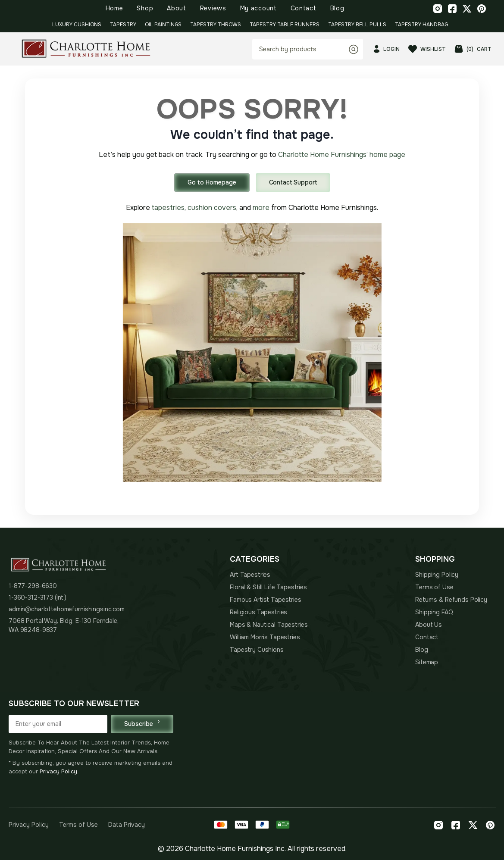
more (261, 208)
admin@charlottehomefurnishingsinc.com (67, 609)
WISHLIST (427, 49)
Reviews (213, 8)
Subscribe (142, 724)
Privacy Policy (58, 771)
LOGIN (387, 49)
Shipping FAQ (434, 612)
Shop (145, 8)
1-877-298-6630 (33, 586)
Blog (337, 8)
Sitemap (427, 662)
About (177, 8)
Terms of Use (434, 587)
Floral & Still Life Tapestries (268, 587)
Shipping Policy (437, 575)
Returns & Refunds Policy (451, 600)
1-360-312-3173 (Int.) (38, 597)
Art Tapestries (250, 575)
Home (114, 8)
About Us (429, 625)
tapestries (168, 208)
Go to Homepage (212, 182)
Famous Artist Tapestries (266, 600)
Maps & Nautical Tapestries (269, 625)
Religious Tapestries (258, 612)
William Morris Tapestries (265, 637)
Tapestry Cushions (257, 650)
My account (258, 8)
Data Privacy (127, 825)
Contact (304, 8)
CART (473, 49)
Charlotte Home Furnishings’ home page (342, 155)
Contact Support (293, 182)
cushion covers (212, 208)
